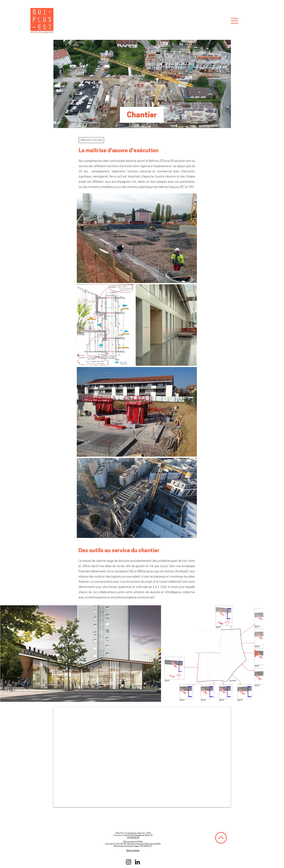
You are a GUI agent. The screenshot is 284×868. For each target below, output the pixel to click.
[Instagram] (129, 862)
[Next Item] (256, 654)
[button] (235, 21)
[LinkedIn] (137, 862)
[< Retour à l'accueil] (91, 140)
